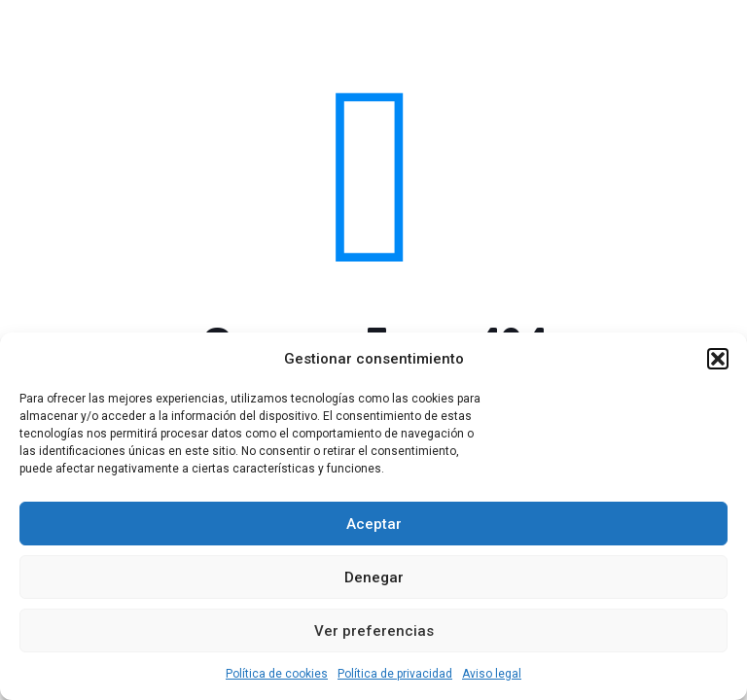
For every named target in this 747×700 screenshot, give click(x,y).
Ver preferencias (374, 631)
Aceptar (374, 524)
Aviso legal (492, 674)
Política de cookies (277, 674)
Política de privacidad (395, 674)
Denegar (374, 577)
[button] (718, 359)
